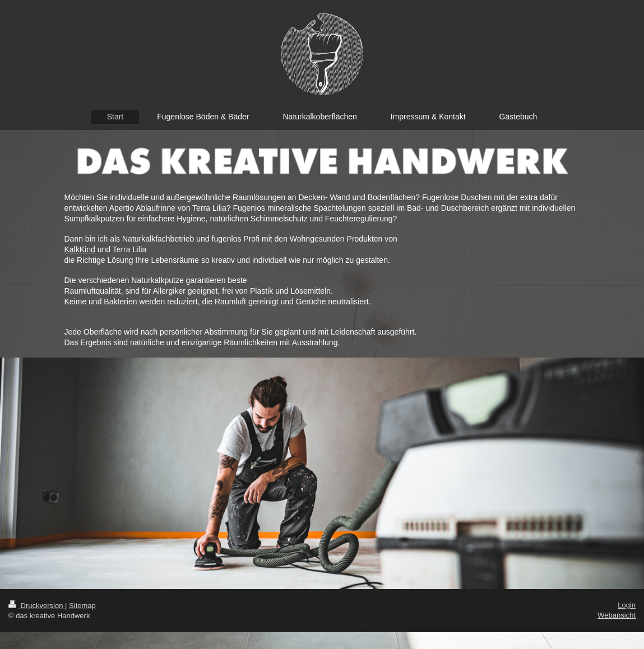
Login (627, 605)
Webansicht (617, 615)
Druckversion (37, 606)
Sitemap (82, 606)
